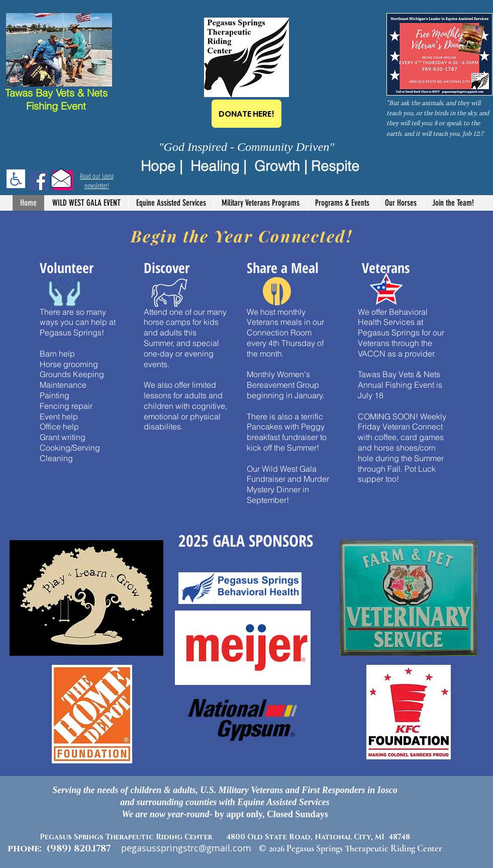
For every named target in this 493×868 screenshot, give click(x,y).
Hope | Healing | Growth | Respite (250, 166)
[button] (171, 203)
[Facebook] (38, 180)
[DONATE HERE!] (246, 114)
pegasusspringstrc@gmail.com (186, 848)
